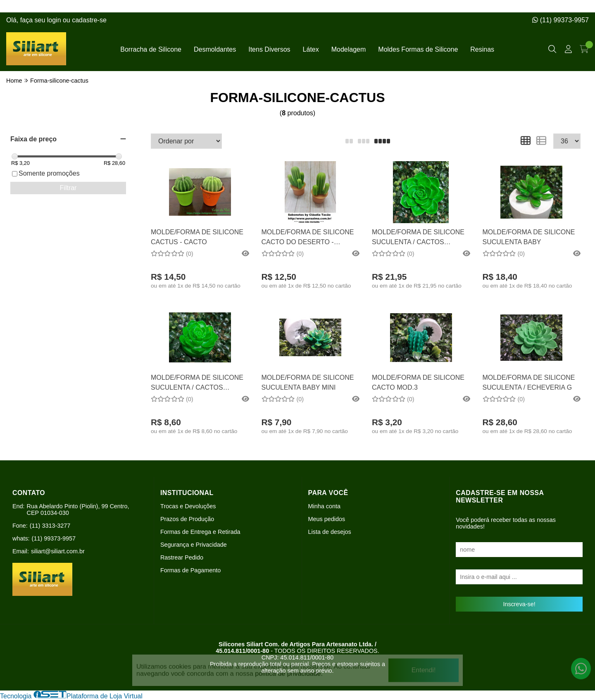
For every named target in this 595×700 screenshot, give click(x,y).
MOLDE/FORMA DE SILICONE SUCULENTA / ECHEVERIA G (529, 382)
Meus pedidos (327, 519)
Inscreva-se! (519, 604)
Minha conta (324, 506)
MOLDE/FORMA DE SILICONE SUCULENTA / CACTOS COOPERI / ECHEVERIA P (197, 384)
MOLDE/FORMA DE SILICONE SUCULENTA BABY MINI (308, 382)
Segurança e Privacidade (194, 545)
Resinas (482, 49)
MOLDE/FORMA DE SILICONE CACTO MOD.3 (418, 382)
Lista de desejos (330, 532)
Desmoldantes (215, 49)
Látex (311, 49)
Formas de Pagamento (190, 570)
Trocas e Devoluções (188, 506)
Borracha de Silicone (151, 49)
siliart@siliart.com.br (58, 551)
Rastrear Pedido (182, 557)
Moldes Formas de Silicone (418, 49)
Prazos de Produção (187, 519)
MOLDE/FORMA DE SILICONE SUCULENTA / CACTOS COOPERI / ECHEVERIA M (418, 238)
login (55, 20)
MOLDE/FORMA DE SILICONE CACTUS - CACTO (197, 237)
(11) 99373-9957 (560, 20)
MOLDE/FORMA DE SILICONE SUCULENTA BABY (529, 237)
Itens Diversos (269, 49)
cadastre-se (89, 20)
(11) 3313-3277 (50, 526)
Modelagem (349, 49)
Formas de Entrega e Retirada (200, 532)
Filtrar (68, 188)
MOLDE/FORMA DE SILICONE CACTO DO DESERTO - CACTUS (308, 238)
